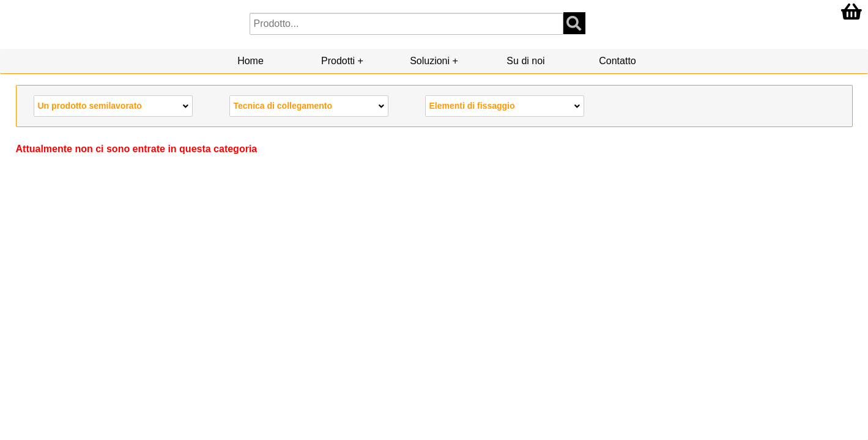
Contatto (617, 61)
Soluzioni (430, 61)
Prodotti (338, 61)
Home (250, 61)
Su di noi (525, 61)
